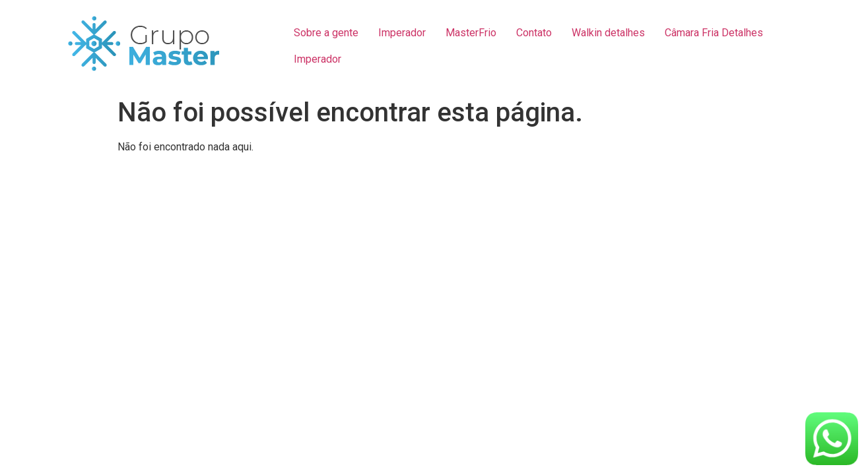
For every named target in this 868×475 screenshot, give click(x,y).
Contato (534, 33)
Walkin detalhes (608, 33)
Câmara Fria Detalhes (714, 33)
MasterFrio (471, 33)
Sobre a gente (326, 33)
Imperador (402, 33)
